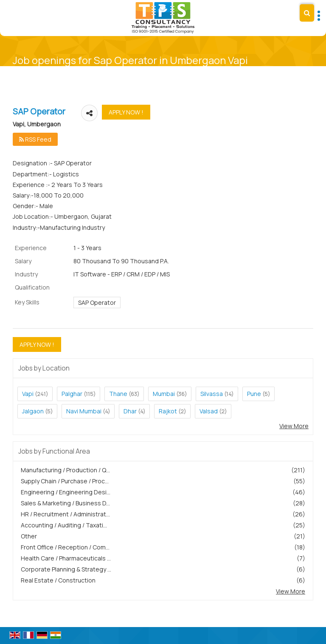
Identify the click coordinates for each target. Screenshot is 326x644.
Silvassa (212, 394)
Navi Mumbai (84, 411)
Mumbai (164, 394)
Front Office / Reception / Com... (65, 547)
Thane (118, 394)
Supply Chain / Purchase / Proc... (65, 481)
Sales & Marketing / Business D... (65, 503)
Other (29, 536)
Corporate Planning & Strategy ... (66, 569)
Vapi (28, 394)
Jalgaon (33, 411)
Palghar (72, 394)
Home (148, 71)
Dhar (130, 411)
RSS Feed (35, 139)
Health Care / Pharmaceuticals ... (66, 558)
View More (294, 426)
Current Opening (180, 71)
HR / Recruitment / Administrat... (65, 514)
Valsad (209, 411)
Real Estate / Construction (58, 580)
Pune (254, 394)
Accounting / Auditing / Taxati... (64, 525)
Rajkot (168, 411)
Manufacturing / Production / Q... (65, 470)
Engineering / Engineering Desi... (66, 492)
